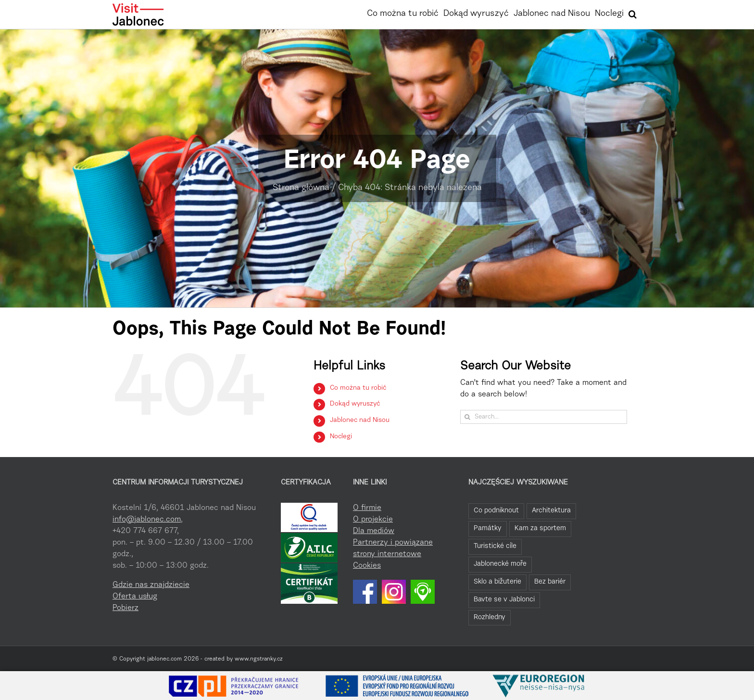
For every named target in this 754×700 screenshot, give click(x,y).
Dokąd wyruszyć (355, 404)
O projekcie (373, 520)
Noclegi (341, 437)
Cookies (367, 566)
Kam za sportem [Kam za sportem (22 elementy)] (540, 528)
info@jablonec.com (147, 520)
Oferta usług (135, 597)
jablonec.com (164, 659)
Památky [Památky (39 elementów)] (488, 528)
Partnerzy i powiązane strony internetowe (393, 548)
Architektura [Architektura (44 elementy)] (551, 511)
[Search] (467, 417)
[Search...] (544, 417)
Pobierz (126, 608)
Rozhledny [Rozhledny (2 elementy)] (490, 617)
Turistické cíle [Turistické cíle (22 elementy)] (495, 546)
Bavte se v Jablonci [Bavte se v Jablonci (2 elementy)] (504, 600)
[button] (633, 13)
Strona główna (301, 188)
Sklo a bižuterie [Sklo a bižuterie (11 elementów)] (497, 582)
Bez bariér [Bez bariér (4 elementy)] (550, 582)
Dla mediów (374, 531)
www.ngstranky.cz (259, 659)
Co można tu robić (358, 388)
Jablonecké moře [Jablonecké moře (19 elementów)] (500, 564)
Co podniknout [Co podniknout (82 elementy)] (496, 511)
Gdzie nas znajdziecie (151, 585)
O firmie (367, 508)
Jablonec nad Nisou (360, 420)
